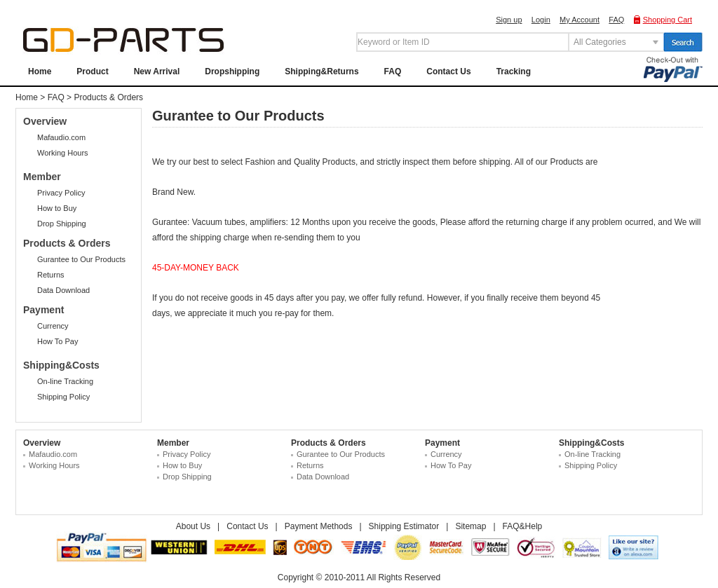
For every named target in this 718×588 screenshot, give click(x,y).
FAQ (616, 20)
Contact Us (448, 71)
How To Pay (58, 341)
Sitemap (470, 526)
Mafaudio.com (61, 137)
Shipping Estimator (404, 526)
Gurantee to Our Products (81, 259)
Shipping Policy (63, 397)
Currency (53, 326)
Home (40, 71)
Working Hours (63, 153)
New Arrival (157, 71)
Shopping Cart (668, 20)
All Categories (600, 42)
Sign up (509, 20)
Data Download (63, 290)
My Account (580, 20)
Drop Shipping (62, 224)
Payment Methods (319, 526)
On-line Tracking (65, 381)
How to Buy (57, 208)
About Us (193, 526)
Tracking (514, 71)
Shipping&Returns (321, 71)
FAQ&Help (523, 526)
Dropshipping (232, 71)
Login (541, 20)
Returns (51, 275)
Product (92, 71)
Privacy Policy (61, 193)
